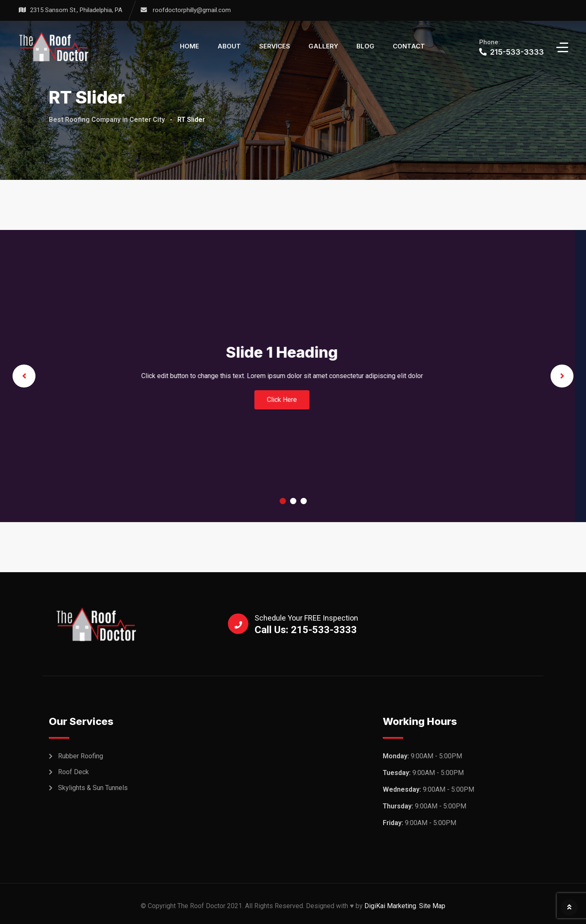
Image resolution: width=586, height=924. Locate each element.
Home (189, 46)
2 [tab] (293, 501)
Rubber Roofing (81, 756)
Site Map (432, 906)
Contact (409, 46)
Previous (24, 376)
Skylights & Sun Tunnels (93, 788)
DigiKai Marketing (390, 906)
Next (562, 376)
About (229, 46)
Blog (365, 46)
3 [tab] (304, 501)
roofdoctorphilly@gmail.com (192, 10)
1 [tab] (283, 501)
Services (275, 46)
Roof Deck (73, 772)
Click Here (479, 400)
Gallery (323, 46)
